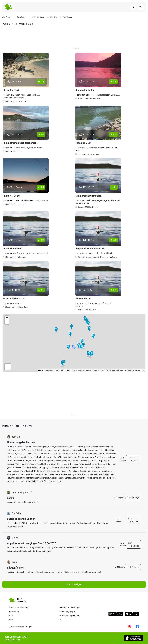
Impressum (14, 612)
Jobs (11, 620)
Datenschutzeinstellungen (20, 627)
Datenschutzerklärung (19, 608)
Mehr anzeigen (74, 584)
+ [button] (7, 318)
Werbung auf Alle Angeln (69, 608)
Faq (60, 620)
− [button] (7, 322)
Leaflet (41, 370)
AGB (11, 616)
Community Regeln (67, 612)
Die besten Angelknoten (69, 616)
